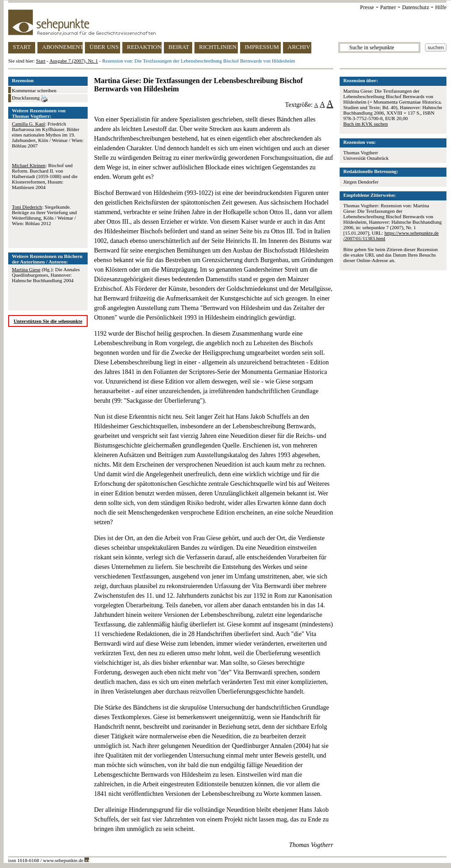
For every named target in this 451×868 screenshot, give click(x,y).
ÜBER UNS (104, 47)
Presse (367, 7)
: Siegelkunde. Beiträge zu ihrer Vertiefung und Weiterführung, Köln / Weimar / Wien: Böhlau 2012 (44, 215)
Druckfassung (30, 99)
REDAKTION (144, 47)
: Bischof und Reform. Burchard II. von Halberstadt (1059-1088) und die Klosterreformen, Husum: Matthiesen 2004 (45, 176)
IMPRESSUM (262, 47)
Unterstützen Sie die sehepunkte (48, 321)
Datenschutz (416, 7)
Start (41, 61)
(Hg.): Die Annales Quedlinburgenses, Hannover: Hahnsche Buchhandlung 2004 (46, 275)
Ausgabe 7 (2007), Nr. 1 (73, 61)
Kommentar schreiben (34, 90)
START (22, 47)
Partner (388, 7)
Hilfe (441, 7)
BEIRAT (179, 47)
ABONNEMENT (62, 47)
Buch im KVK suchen (365, 124)
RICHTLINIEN (218, 47)
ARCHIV (299, 47)
